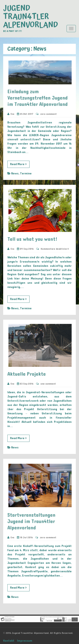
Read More (18, 164)
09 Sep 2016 (25, 249)
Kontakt (9, 641)
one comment (48, 384)
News (15, 173)
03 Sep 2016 (25, 384)
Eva (11, 114)
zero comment (48, 114)
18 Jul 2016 (25, 537)
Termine (26, 173)
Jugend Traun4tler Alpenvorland (31, 17)
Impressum (25, 641)
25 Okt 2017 (25, 114)
